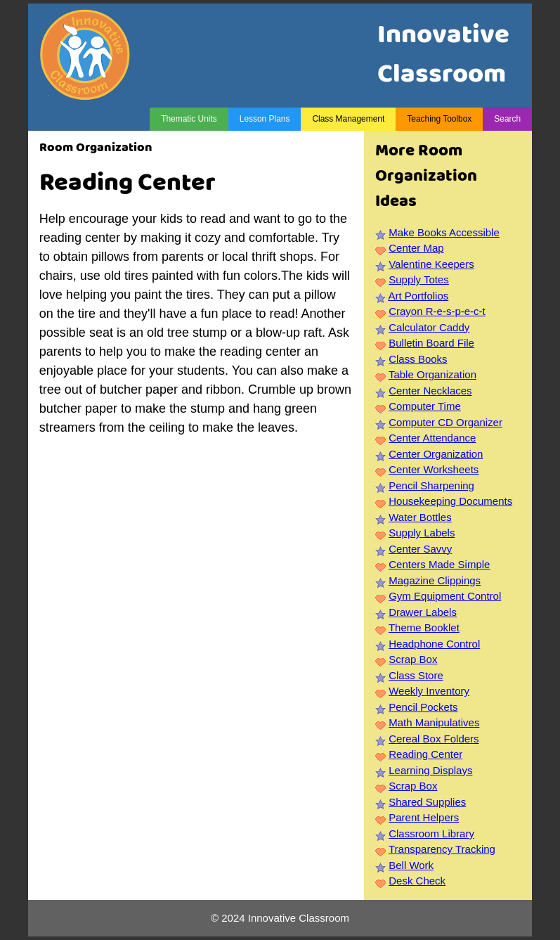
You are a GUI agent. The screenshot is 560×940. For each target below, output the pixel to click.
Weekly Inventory (429, 691)
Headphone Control (434, 644)
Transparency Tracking (442, 849)
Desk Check (417, 881)
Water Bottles (420, 517)
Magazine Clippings (435, 580)
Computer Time (425, 406)
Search (507, 119)
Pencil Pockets (423, 707)
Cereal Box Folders (434, 739)
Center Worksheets (434, 469)
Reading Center (425, 754)
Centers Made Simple (439, 564)
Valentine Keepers (431, 264)
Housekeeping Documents (450, 501)
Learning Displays (430, 770)
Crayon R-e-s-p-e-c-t (437, 311)
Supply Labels (422, 533)
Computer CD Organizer (445, 422)
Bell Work (411, 865)
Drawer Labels (423, 612)
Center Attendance (432, 438)
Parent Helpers (424, 817)
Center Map (416, 248)
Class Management (348, 119)
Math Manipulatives (434, 722)
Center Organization (436, 454)
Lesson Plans (265, 119)
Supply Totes (419, 279)
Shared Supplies (427, 802)
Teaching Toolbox (439, 119)
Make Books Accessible (444, 232)
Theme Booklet (424, 627)
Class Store (416, 675)
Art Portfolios (418, 296)
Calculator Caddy (429, 327)
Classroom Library (431, 833)
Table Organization (432, 374)
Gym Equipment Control (445, 596)
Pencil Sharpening (431, 485)
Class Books (418, 359)
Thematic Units (189, 119)
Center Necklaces (430, 391)
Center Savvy (420, 549)
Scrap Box (413, 659)
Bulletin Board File (431, 343)
